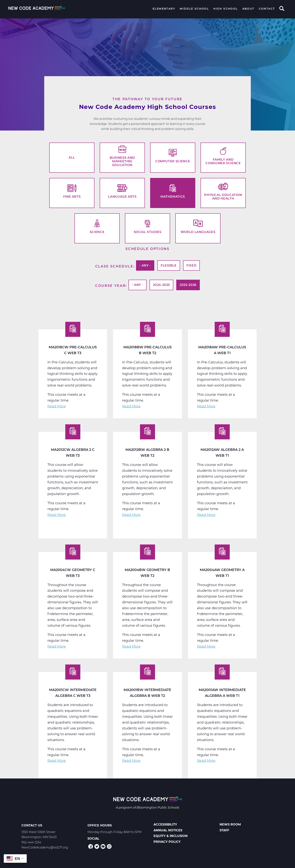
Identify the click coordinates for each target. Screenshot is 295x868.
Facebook (91, 846)
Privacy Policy (167, 842)
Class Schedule (114, 266)
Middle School (194, 9)
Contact (267, 9)
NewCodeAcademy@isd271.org (45, 847)
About (248, 9)
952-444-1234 (31, 842)
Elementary (164, 9)
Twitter (97, 846)
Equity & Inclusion (171, 836)
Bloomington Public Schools (158, 808)
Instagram (109, 846)
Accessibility (165, 824)
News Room (230, 824)
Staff (224, 830)
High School (225, 9)
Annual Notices (168, 830)
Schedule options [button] (147, 249)
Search (282, 9)
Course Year (110, 286)
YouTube (103, 846)
